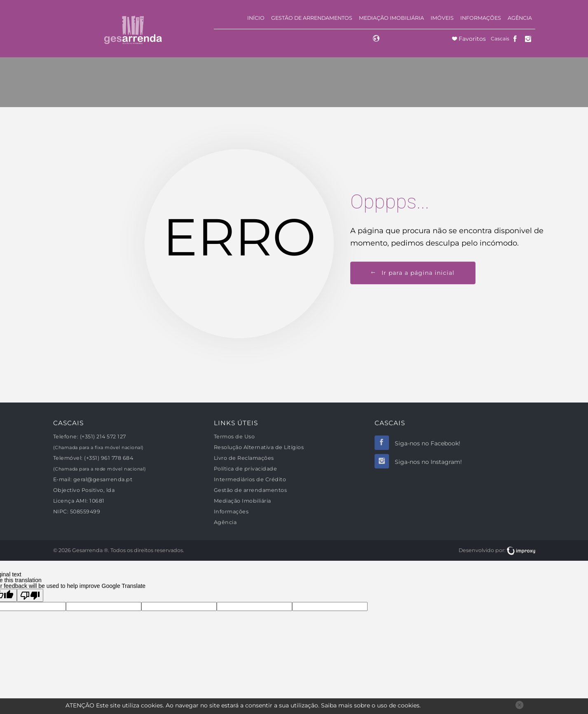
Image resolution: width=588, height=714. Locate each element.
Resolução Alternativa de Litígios (259, 447)
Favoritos (471, 39)
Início (256, 18)
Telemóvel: (68, 458)
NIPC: (61, 512)
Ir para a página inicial (413, 273)
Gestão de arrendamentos (312, 18)
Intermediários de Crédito (250, 479)
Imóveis (442, 18)
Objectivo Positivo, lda (84, 490)
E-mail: (63, 479)
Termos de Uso (234, 437)
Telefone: (66, 437)
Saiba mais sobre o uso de (370, 705)
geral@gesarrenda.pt (103, 479)
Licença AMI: (71, 501)
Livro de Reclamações (244, 458)
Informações (481, 18)
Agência (520, 18)
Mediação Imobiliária (391, 18)
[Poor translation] (30, 595)
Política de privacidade (246, 469)
